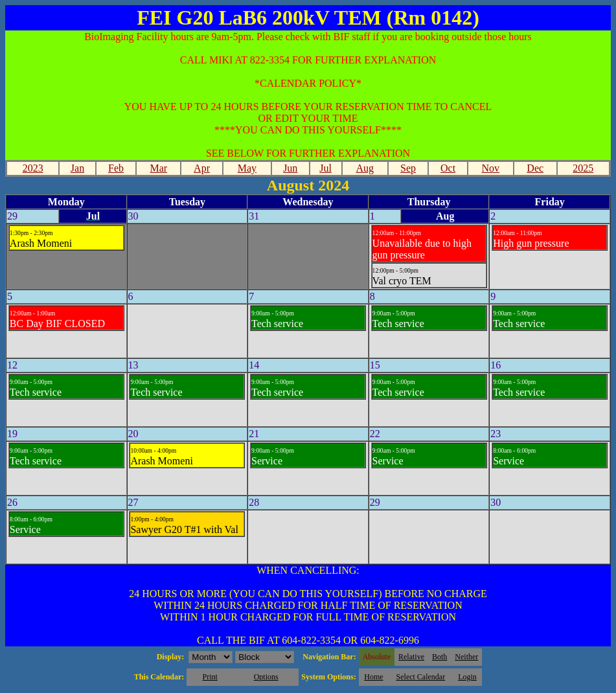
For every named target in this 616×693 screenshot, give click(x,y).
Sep (408, 168)
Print (210, 677)
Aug (365, 168)
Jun (290, 168)
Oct (448, 168)
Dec (535, 168)
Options (266, 677)
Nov (491, 168)
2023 (33, 168)
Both (439, 657)
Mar (158, 168)
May (247, 168)
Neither (466, 657)
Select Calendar (421, 677)
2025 (583, 168)
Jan (77, 168)
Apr (202, 168)
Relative (411, 657)
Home (373, 677)
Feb (116, 168)
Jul (325, 168)
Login (467, 677)
